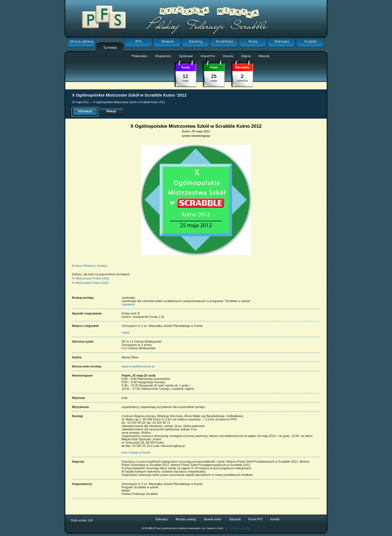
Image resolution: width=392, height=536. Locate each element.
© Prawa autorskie (240, 528)
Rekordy (264, 56)
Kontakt (275, 519)
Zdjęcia (246, 56)
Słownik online (213, 519)
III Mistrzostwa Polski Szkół (90, 283)
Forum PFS (255, 519)
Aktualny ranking (186, 519)
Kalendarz (139, 56)
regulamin (128, 304)
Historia (228, 56)
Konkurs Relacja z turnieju (90, 266)
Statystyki (235, 519)
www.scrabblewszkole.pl (138, 366)
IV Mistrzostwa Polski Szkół (90, 278)
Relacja (111, 111)
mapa (125, 332)
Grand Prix (208, 56)
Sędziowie (186, 56)
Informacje (85, 111)
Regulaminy (163, 56)
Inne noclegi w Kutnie (136, 452)
